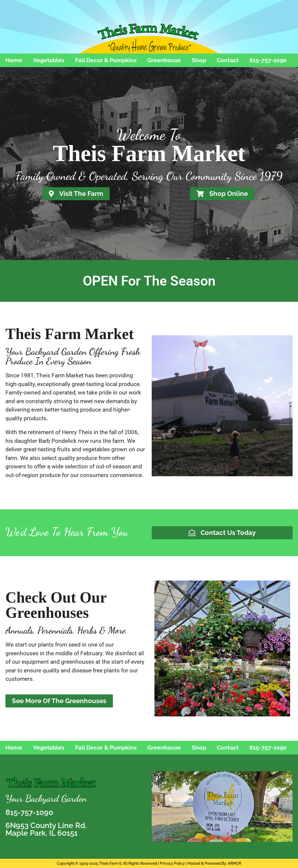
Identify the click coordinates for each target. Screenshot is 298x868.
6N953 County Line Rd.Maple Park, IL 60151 (46, 829)
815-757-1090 (268, 60)
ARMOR (234, 863)
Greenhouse (164, 60)
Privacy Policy (172, 863)
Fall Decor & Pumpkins (106, 60)
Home (14, 60)
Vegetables (49, 60)
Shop (199, 60)
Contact (228, 60)
